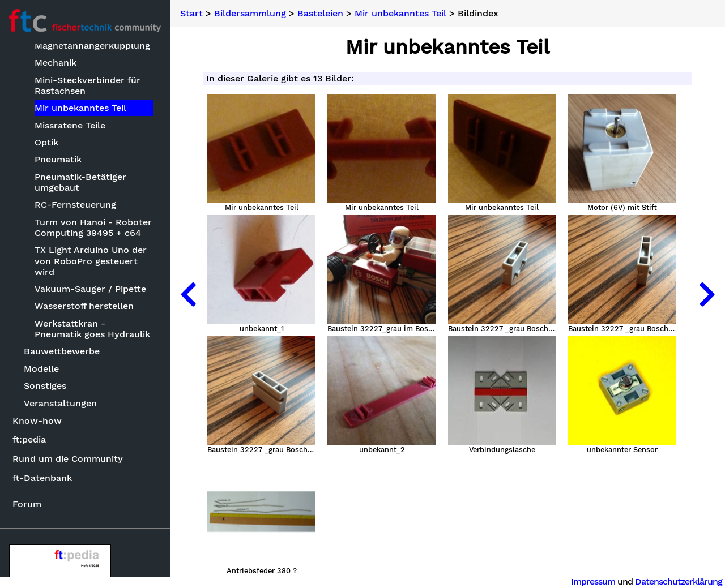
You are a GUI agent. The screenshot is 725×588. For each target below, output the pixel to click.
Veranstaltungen (60, 403)
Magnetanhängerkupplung (92, 46)
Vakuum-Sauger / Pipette (90, 289)
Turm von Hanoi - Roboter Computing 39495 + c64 (93, 228)
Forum (27, 504)
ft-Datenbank (42, 478)
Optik (46, 142)
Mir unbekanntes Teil (80, 108)
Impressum (593, 581)
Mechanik (56, 63)
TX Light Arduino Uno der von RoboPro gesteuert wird (91, 261)
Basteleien (320, 14)
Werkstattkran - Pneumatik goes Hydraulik (92, 329)
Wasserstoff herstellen (84, 306)
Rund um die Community (68, 459)
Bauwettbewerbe (62, 351)
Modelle (41, 369)
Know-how (37, 421)
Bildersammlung (250, 14)
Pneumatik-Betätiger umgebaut (80, 182)
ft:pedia (29, 439)
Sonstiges (45, 386)
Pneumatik (58, 159)
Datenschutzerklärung (679, 581)
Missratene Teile (70, 125)
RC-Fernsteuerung (75, 205)
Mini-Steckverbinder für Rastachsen (88, 85)
